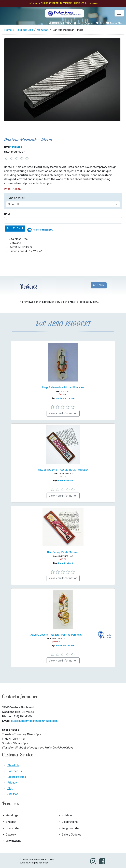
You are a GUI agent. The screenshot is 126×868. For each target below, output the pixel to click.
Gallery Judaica (71, 835)
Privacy (12, 783)
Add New (99, 285)
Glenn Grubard (65, 481)
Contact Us (15, 771)
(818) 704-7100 (62, 23)
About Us (13, 765)
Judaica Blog (114, 23)
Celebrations (70, 822)
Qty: (7, 214)
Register (89, 23)
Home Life (12, 828)
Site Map (13, 794)
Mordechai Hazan (65, 398)
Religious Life (70, 828)
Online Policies (17, 777)
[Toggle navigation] (119, 13)
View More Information (63, 413)
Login (78, 23)
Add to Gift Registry (43, 230)
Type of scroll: (16, 198)
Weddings (12, 815)
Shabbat (11, 822)
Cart (100, 23)
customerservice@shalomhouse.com (34, 721)
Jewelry (11, 835)
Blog (10, 788)
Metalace (16, 147)
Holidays (67, 815)
